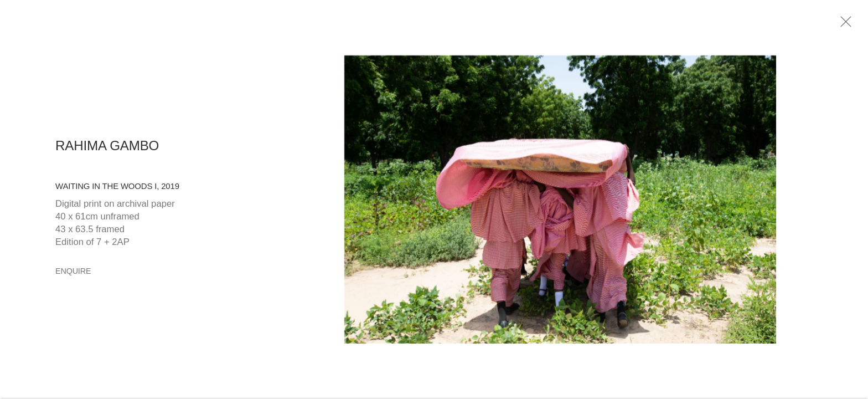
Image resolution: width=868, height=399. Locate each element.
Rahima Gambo (107, 148)
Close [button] (844, 25)
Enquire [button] (73, 274)
